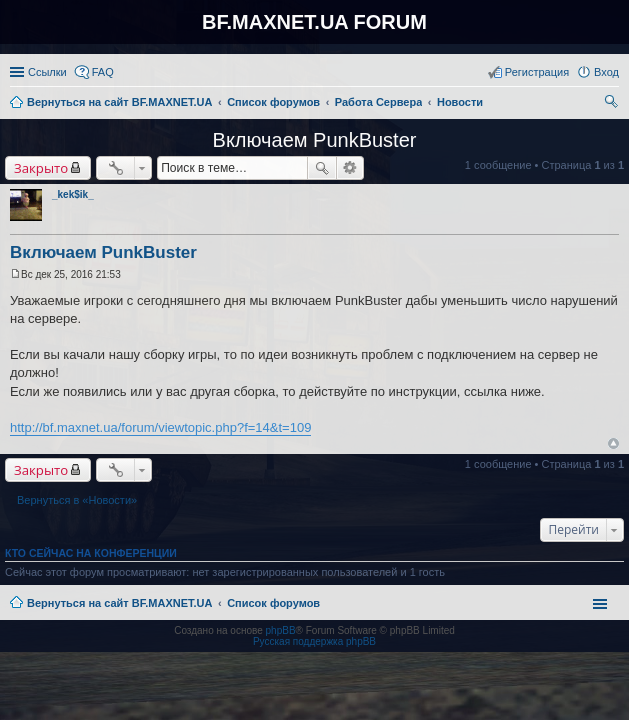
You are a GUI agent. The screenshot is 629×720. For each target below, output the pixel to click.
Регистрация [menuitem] (537, 72)
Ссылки (47, 72)
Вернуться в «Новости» (77, 500)
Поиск (322, 168)
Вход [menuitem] (606, 72)
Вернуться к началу (613, 443)
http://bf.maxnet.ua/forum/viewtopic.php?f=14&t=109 (160, 427)
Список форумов (273, 603)
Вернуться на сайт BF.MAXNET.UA (119, 603)
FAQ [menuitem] (103, 72)
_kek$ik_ (73, 194)
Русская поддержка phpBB (314, 641)
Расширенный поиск (350, 168)
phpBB (281, 630)
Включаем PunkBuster (315, 140)
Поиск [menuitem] (613, 104)
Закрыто (41, 168)
